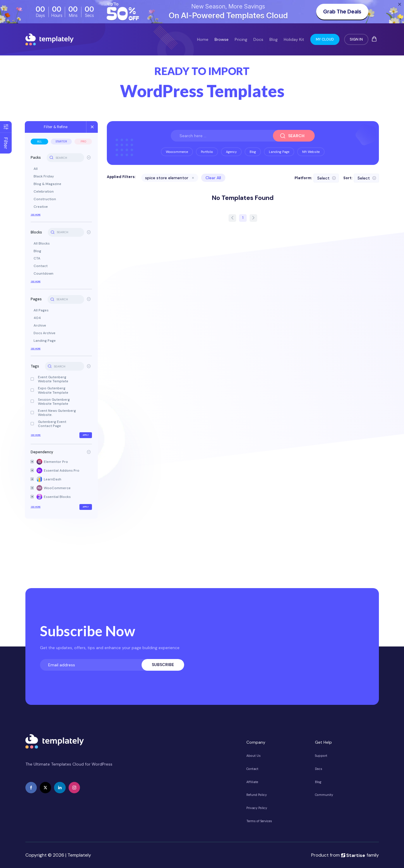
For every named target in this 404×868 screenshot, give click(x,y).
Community (324, 795)
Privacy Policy (257, 808)
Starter (62, 142)
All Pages (42, 311)
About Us (254, 756)
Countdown (44, 274)
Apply (86, 435)
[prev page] (232, 218)
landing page (279, 152)
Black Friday (44, 177)
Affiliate (252, 782)
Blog (274, 39)
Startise (353, 855)
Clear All (214, 178)
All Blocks (42, 244)
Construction (45, 199)
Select (323, 178)
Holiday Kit (294, 39)
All (40, 142)
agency (231, 152)
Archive (40, 326)
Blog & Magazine (48, 184)
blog (253, 152)
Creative (41, 207)
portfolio (207, 152)
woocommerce (177, 152)
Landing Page (45, 341)
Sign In (356, 39)
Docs (258, 39)
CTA (38, 259)
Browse (222, 39)
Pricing (241, 39)
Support (321, 756)
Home (203, 39)
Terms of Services (259, 821)
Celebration (44, 192)
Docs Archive (45, 333)
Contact (41, 266)
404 (38, 318)
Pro (84, 142)
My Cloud (325, 39)
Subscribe (163, 665)
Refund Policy (257, 795)
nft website (311, 152)
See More (36, 215)
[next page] (253, 218)
